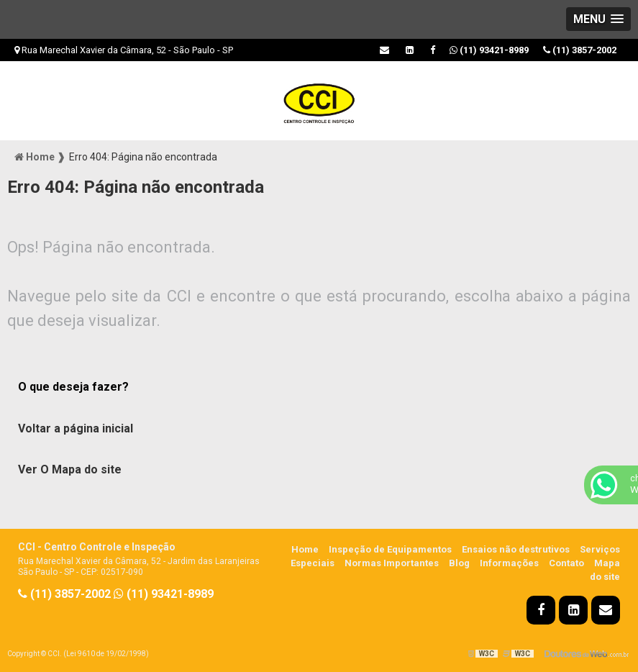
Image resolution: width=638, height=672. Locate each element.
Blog (459, 563)
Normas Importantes (392, 563)
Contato (566, 563)
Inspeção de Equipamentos (390, 549)
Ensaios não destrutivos (516, 549)
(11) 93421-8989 (489, 50)
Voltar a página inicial (76, 428)
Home (305, 549)
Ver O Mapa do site (70, 469)
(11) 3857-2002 (580, 50)
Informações (509, 563)
